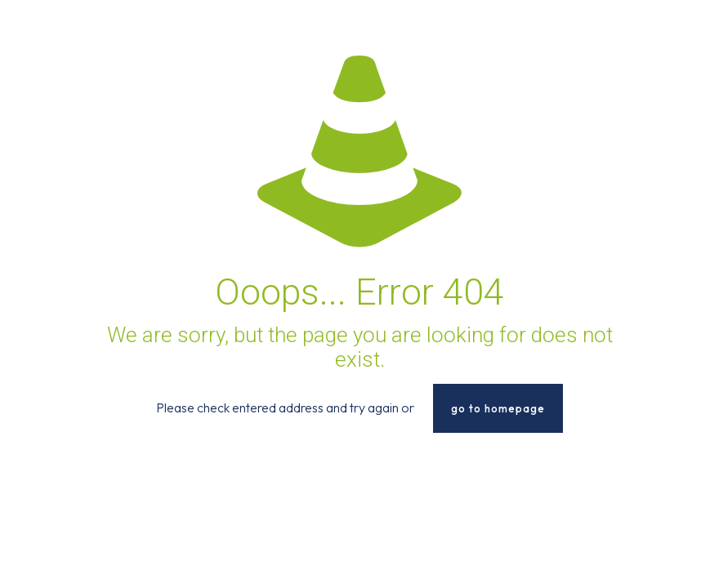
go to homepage (498, 408)
